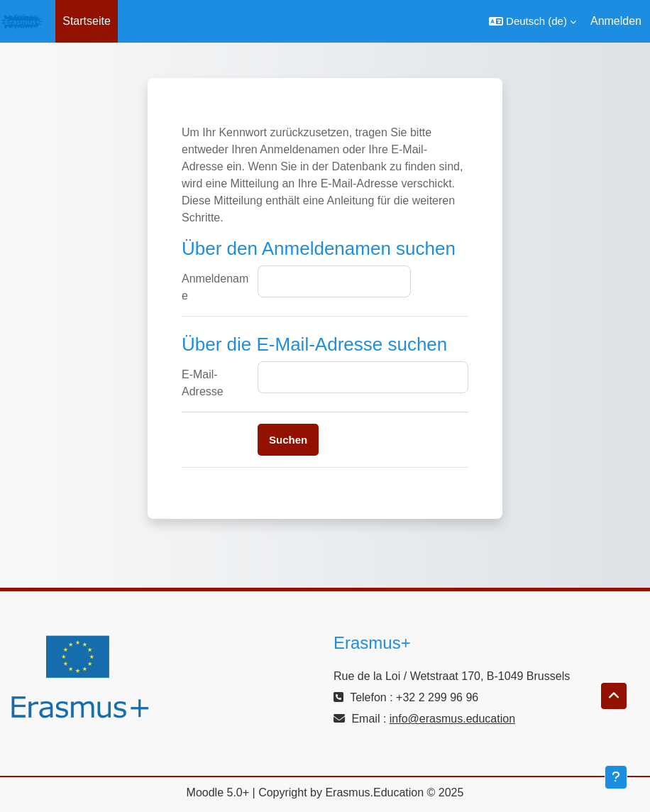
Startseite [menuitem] (87, 21)
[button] (533, 21)
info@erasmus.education (452, 719)
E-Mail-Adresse (203, 383)
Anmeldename (215, 287)
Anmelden (616, 21)
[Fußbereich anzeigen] (616, 777)
